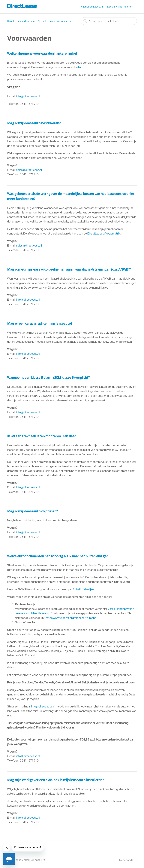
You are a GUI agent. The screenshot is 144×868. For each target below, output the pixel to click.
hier (80, 67)
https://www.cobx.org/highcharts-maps (71, 618)
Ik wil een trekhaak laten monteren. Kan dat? (41, 436)
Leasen (49, 21)
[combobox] (109, 21)
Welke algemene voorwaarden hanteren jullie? (42, 53)
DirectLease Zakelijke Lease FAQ (24, 21)
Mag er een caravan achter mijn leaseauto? (40, 323)
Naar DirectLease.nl (92, 7)
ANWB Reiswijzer (84, 589)
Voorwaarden (64, 21)
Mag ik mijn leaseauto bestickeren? (34, 123)
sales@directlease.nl (29, 170)
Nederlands (126, 860)
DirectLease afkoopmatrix (104, 233)
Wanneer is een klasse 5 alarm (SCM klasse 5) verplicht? (48, 377)
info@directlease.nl (28, 96)
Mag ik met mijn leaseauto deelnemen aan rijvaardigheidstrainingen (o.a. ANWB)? (69, 269)
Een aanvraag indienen (120, 7)
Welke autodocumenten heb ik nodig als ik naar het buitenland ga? (58, 556)
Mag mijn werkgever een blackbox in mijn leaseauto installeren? (55, 780)
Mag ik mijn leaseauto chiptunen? (32, 511)
